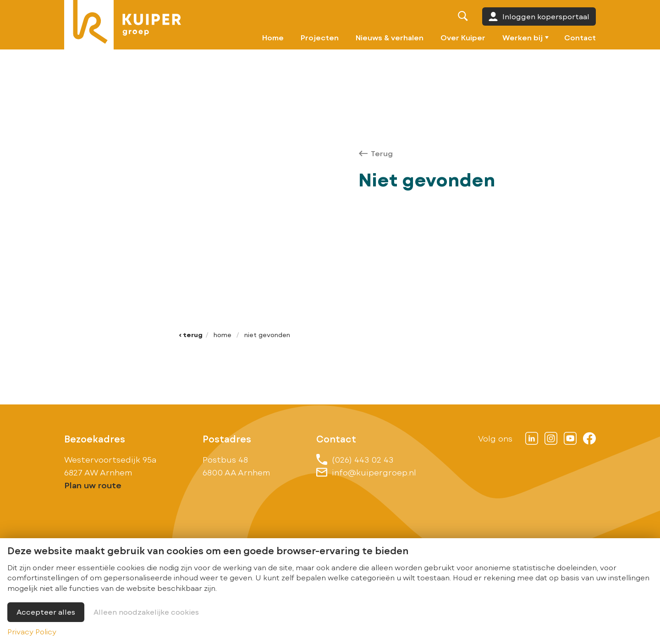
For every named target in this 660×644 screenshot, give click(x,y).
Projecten (320, 37)
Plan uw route (93, 485)
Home (273, 37)
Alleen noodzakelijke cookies (146, 612)
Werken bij (522, 37)
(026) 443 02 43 (355, 459)
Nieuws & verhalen (390, 37)
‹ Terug (191, 335)
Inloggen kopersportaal (539, 16)
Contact (580, 37)
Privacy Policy (32, 631)
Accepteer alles (46, 612)
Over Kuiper (463, 37)
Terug (376, 153)
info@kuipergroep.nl (366, 472)
